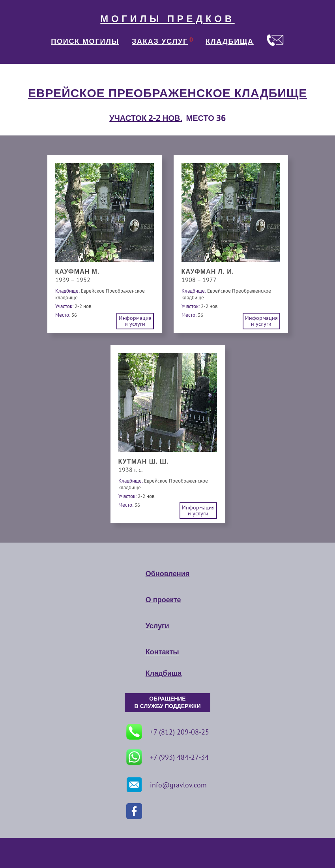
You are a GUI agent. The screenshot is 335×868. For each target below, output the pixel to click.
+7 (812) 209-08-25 (168, 732)
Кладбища (164, 673)
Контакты (162, 652)
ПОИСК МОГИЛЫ (85, 41)
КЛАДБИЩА (230, 41)
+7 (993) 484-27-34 (167, 757)
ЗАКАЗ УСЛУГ (160, 41)
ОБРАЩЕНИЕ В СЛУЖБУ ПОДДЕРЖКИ (168, 703)
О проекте (163, 600)
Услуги (157, 626)
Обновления (167, 574)
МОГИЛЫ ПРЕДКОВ (167, 19)
